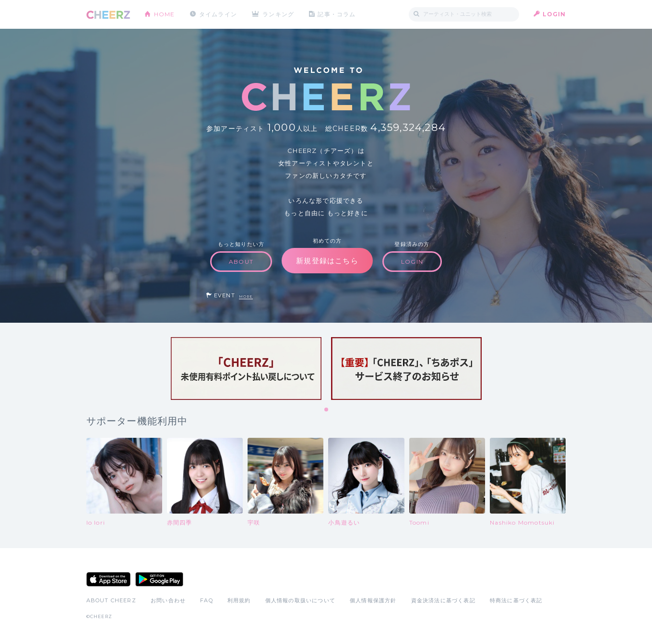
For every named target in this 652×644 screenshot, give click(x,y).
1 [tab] (327, 410)
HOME (165, 14)
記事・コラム (337, 14)
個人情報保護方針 (373, 600)
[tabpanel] (246, 369)
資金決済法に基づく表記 (443, 600)
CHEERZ (108, 15)
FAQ (207, 600)
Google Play (159, 579)
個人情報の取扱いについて (300, 600)
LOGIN (554, 14)
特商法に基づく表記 (516, 600)
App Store (108, 579)
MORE (246, 297)
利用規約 (239, 600)
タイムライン (218, 14)
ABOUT (241, 262)
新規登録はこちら (327, 261)
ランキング (278, 14)
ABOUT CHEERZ (111, 600)
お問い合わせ (168, 600)
